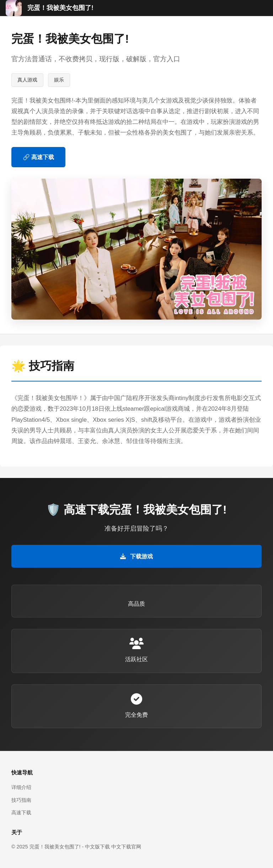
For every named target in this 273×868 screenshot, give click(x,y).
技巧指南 (21, 800)
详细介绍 (21, 787)
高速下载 (21, 812)
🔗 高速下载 (38, 157)
